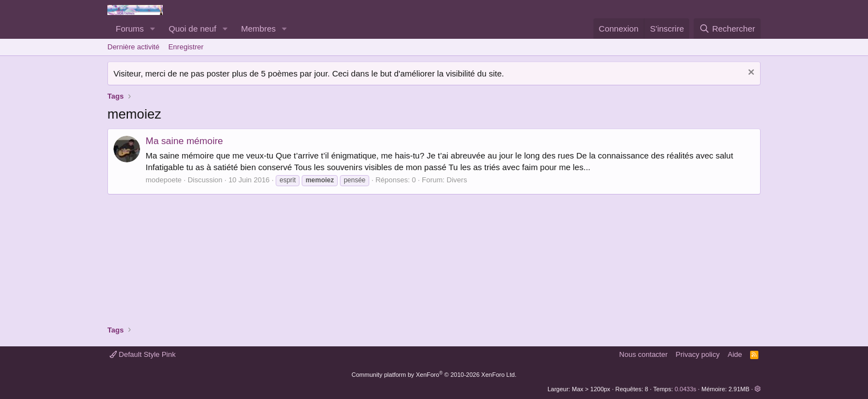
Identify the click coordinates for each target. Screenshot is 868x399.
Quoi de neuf (193, 29)
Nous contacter (644, 354)
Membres (259, 29)
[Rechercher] (727, 29)
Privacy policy (698, 354)
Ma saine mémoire (184, 141)
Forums (130, 29)
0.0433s (686, 389)
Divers (457, 180)
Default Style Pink (143, 354)
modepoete (164, 180)
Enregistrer (186, 47)
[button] (153, 29)
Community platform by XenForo (434, 375)
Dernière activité (133, 47)
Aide (735, 354)
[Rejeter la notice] (750, 73)
